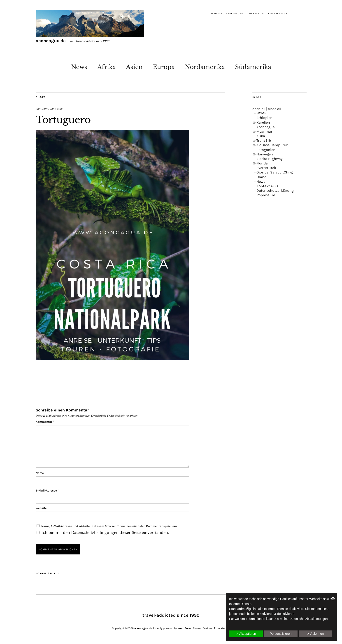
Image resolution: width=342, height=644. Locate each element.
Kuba (261, 136)
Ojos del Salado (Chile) (275, 172)
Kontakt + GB (278, 13)
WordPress (184, 628)
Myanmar (264, 131)
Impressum (256, 13)
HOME (261, 113)
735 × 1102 (56, 109)
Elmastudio (221, 628)
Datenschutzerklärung (226, 13)
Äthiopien (264, 118)
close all (275, 109)
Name (41, 473)
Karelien (263, 122)
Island (261, 177)
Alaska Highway (269, 159)
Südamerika (253, 67)
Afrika (107, 67)
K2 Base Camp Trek (272, 145)
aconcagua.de (51, 41)
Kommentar (45, 422)
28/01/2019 (42, 109)
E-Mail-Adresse (47, 491)
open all (259, 109)
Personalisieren (281, 634)
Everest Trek (266, 168)
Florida (262, 163)
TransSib (264, 140)
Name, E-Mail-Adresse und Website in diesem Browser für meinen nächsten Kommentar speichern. (109, 526)
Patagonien (266, 150)
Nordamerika (205, 67)
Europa (164, 67)
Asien (134, 67)
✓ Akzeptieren (246, 634)
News (79, 67)
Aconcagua (266, 127)
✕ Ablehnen (315, 634)
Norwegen (265, 154)
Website (41, 508)
